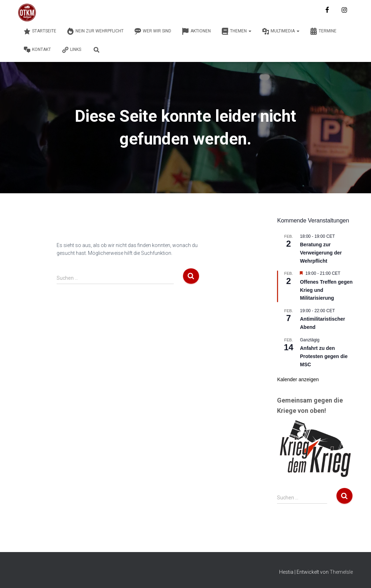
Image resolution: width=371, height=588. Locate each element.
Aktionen (196, 31)
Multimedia (281, 31)
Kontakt (37, 50)
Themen (236, 31)
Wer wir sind (153, 31)
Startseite (40, 31)
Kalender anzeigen (298, 379)
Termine (323, 31)
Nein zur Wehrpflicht (95, 31)
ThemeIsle (341, 572)
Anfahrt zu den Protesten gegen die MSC (324, 356)
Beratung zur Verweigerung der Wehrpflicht (321, 253)
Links (71, 50)
